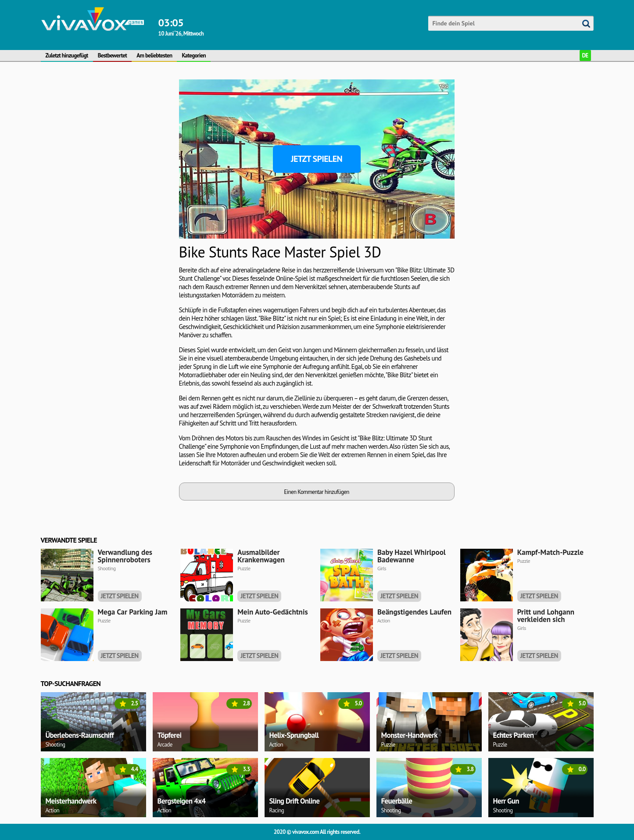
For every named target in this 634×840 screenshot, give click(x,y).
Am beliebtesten (154, 55)
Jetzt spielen (317, 159)
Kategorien (194, 55)
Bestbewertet (113, 55)
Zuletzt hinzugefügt (67, 55)
